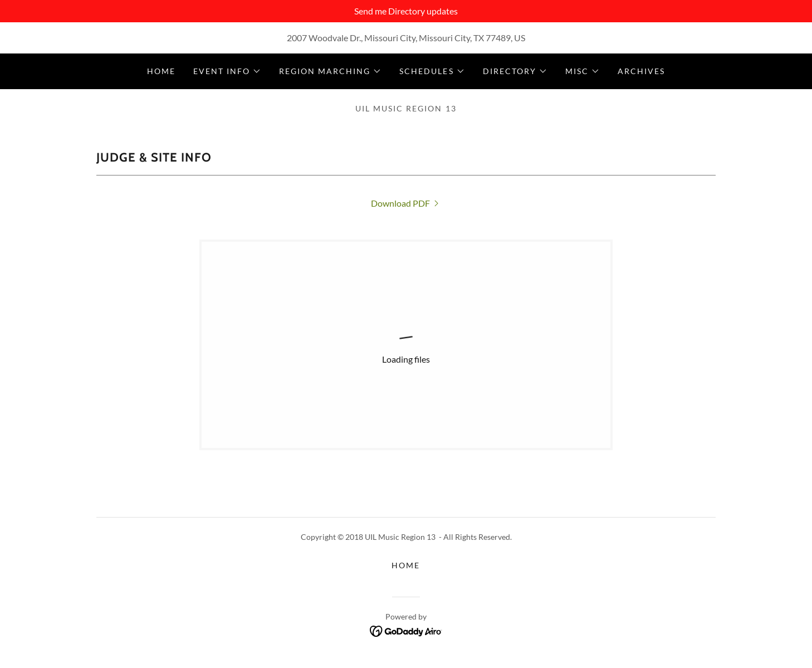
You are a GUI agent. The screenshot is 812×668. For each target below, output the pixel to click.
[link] (406, 203)
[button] (227, 71)
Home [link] (161, 71)
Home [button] (406, 565)
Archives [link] (641, 71)
